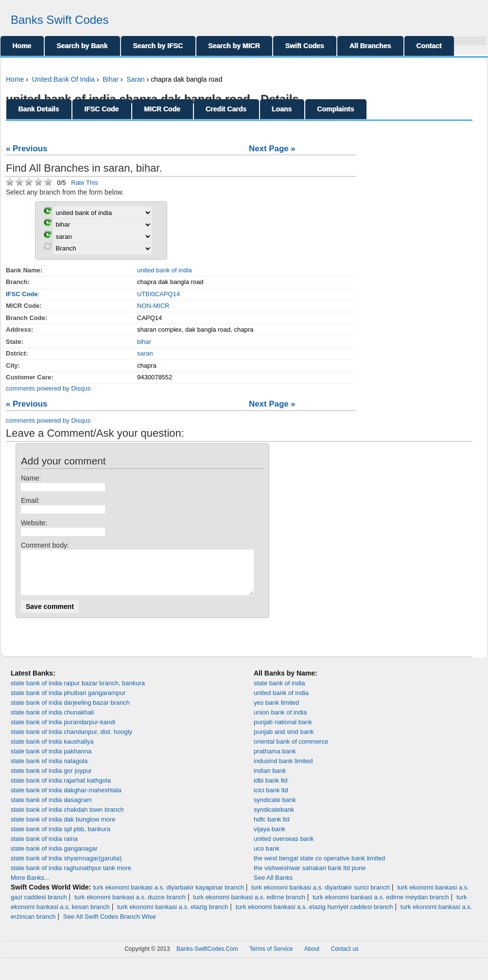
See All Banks (273, 886)
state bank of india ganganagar (54, 857)
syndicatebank (274, 818)
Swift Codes (305, 46)
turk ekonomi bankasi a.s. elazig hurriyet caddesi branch (314, 916)
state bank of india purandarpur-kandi (63, 731)
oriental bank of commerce (291, 750)
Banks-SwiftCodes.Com (207, 958)
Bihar (111, 79)
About (312, 958)
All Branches (370, 46)
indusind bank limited (283, 770)
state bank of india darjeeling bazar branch (70, 711)
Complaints (336, 109)
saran (145, 353)
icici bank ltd (271, 799)
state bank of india (279, 692)
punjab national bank (283, 731)
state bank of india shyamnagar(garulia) (66, 867)
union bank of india (280, 721)
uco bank (267, 857)
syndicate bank (275, 809)
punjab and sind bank (284, 740)
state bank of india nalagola (49, 770)
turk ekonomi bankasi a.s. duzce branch (130, 906)
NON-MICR (153, 306)
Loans (282, 109)
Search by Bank (82, 46)
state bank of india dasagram (51, 809)
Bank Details (39, 109)
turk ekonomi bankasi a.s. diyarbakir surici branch (321, 896)
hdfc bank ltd (272, 828)
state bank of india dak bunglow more (63, 828)
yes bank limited (276, 711)
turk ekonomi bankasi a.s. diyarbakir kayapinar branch (168, 896)
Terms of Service (271, 958)
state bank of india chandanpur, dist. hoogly (71, 740)
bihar (144, 342)
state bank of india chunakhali (52, 721)
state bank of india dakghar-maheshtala (66, 799)
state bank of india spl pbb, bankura (61, 838)
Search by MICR (235, 46)
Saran (135, 79)
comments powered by (48, 388)
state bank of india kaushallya (52, 750)
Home (22, 46)
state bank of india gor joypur (51, 779)
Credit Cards (227, 109)
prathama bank (275, 760)
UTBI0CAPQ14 (158, 294)
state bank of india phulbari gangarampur (68, 702)
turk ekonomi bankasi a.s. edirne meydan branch (381, 906)
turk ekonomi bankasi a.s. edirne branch (249, 906)
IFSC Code (102, 109)
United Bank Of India (63, 79)
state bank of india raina (44, 847)
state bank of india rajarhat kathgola (61, 789)
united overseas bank (284, 847)
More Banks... (30, 886)
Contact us (345, 958)
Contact (429, 46)
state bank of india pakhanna (51, 760)
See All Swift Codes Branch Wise (110, 925)
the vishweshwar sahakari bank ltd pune (310, 877)
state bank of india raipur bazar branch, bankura (78, 692)
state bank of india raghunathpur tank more (71, 877)
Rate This (84, 183)
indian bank (270, 779)
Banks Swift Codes (60, 20)
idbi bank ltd (270, 789)
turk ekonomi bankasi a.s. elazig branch (173, 916)
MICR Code (163, 109)
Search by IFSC (158, 46)
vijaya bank (270, 838)
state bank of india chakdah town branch (67, 818)
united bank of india (165, 270)
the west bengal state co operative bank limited (319, 867)
